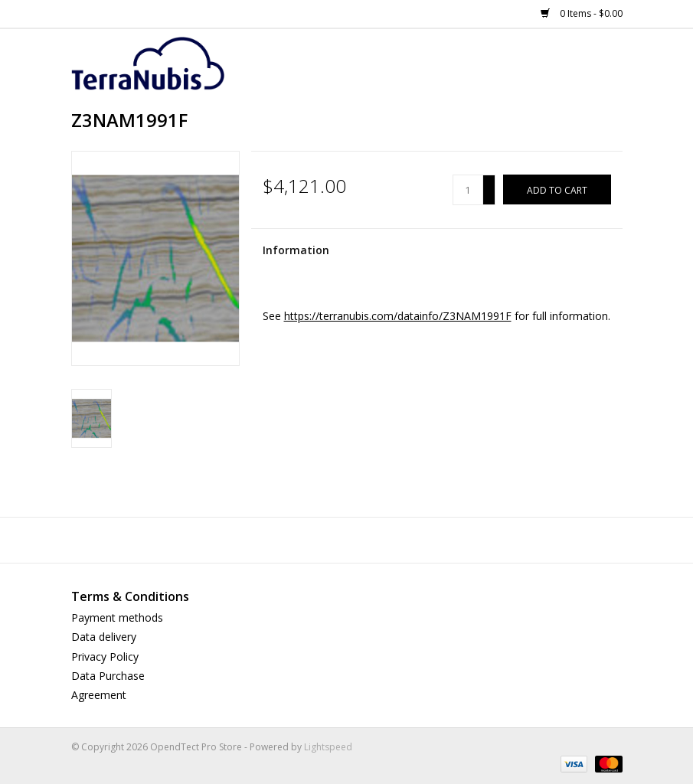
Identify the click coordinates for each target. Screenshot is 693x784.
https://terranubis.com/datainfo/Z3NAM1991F (398, 316)
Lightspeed (328, 747)
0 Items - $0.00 (582, 13)
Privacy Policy (105, 657)
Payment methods (117, 617)
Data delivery (104, 637)
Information (296, 250)
